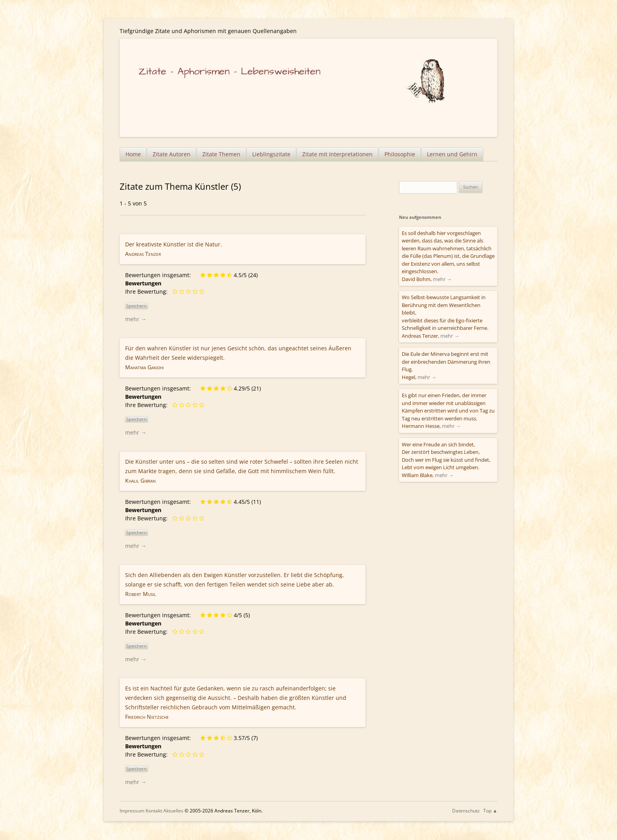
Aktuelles (173, 811)
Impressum (132, 811)
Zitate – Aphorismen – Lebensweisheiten (230, 71)
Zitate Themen (221, 154)
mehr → (136, 319)
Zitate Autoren (172, 154)
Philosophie (400, 154)
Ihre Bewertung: (148, 291)
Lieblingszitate (271, 154)
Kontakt (154, 811)
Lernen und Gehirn (452, 154)
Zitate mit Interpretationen (337, 154)
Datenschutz (466, 811)
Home (133, 154)
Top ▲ (490, 811)
